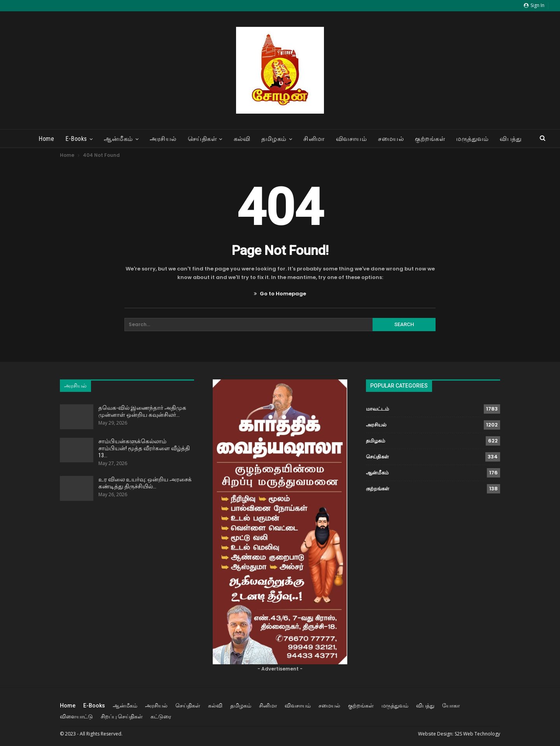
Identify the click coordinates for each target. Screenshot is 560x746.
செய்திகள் (202, 139)
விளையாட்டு (76, 716)
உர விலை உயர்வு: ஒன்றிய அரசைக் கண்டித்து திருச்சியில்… (145, 483)
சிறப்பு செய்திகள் (122, 716)
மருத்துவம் (472, 139)
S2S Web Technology (477, 734)
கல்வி (242, 139)
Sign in (534, 5)
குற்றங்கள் (430, 139)
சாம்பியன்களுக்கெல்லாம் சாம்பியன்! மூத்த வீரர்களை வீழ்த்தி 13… (144, 448)
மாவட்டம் (377, 409)
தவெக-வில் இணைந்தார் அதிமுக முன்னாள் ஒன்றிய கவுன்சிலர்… (142, 411)
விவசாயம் (352, 139)
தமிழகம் (274, 139)
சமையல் (391, 139)
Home (46, 139)
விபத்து (511, 139)
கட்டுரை (161, 716)
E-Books (76, 139)
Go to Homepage (280, 294)
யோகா (451, 706)
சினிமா (314, 139)
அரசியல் (163, 139)
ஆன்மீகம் (118, 139)
